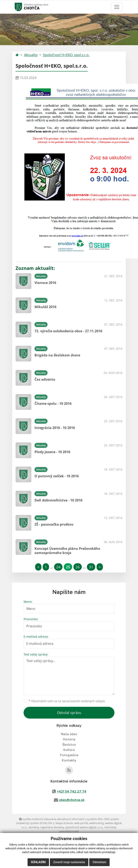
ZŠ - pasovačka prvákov (54, 524)
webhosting (96, 823)
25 (68, 567)
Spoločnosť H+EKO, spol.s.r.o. (66, 55)
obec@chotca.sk (72, 800)
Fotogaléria (69, 755)
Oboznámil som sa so (67, 701)
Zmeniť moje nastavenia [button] (69, 862)
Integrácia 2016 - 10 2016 (55, 428)
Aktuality (31, 55)
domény (34, 827)
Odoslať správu (69, 713)
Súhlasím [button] (38, 862)
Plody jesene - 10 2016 (52, 452)
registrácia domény (52, 827)
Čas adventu (45, 379)
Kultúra (69, 750)
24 (58, 567)
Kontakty (69, 760)
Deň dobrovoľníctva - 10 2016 (58, 500)
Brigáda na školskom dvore (57, 355)
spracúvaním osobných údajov (84, 701)
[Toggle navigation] (117, 7)
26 (78, 567)
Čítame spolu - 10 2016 (53, 404)
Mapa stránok (64, 823)
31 (91, 567)
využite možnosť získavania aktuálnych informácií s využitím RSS (61, 819)
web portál (81, 823)
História (69, 739)
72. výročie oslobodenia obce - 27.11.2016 (68, 331)
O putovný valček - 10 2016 (57, 476)
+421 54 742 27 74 (72, 791)
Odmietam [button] (99, 862)
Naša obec (69, 734)
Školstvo (69, 745)
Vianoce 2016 (45, 283)
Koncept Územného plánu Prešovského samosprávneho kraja (67, 551)
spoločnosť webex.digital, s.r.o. (84, 827)
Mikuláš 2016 (45, 307)
